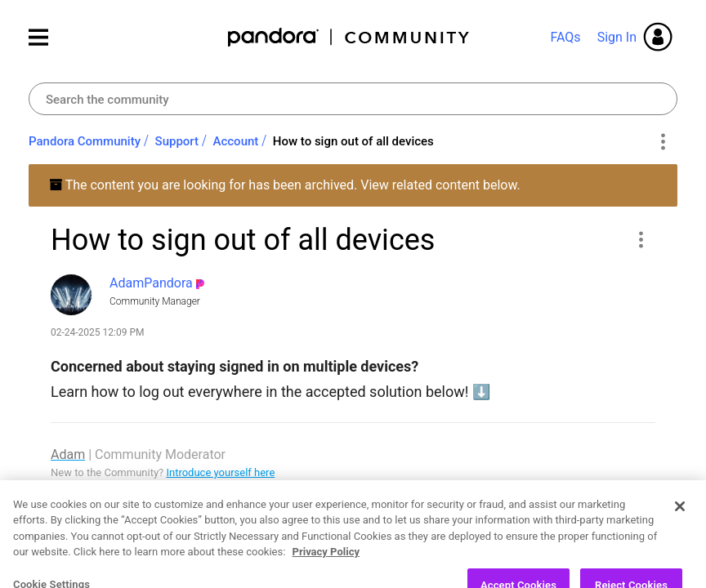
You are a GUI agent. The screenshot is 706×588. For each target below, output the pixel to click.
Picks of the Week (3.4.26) (194, 490)
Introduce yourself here (220, 472)
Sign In (617, 37)
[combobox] (353, 99)
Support (177, 141)
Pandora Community (349, 37)
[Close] (680, 541)
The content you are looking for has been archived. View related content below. (285, 185)
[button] (640, 239)
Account (236, 141)
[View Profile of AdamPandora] (151, 283)
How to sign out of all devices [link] (353, 141)
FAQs (565, 37)
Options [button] (662, 142)
